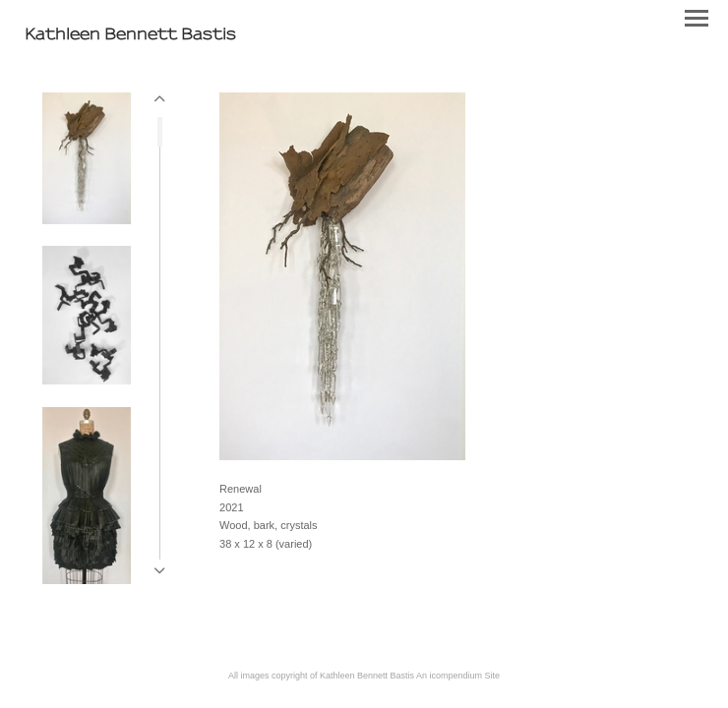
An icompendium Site (458, 676)
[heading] (130, 35)
